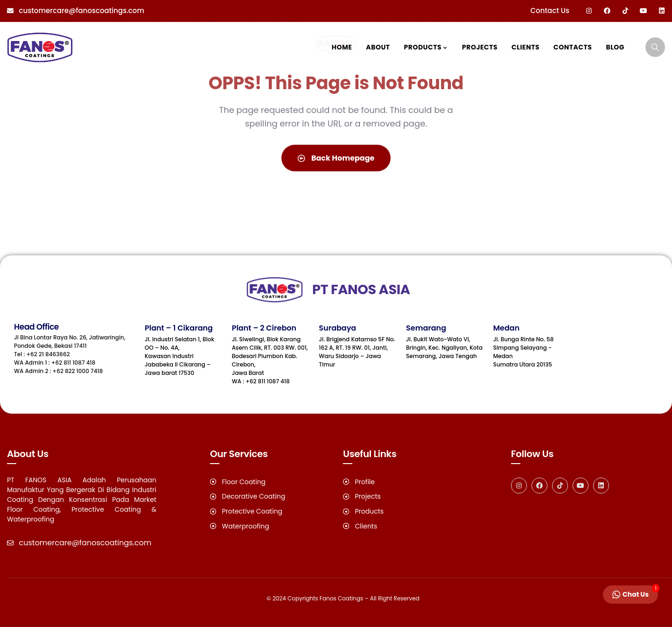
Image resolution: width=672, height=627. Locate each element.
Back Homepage (336, 158)
